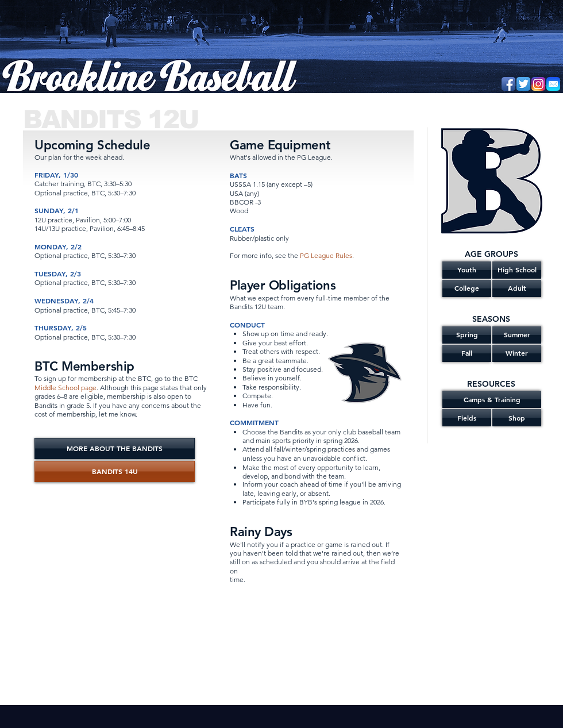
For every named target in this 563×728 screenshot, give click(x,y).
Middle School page (65, 388)
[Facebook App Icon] (508, 84)
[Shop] (517, 418)
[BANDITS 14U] (115, 471)
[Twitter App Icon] (523, 84)
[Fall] (467, 353)
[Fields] (467, 418)
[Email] (553, 84)
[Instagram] (538, 84)
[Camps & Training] (492, 399)
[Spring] (467, 335)
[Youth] (467, 270)
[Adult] (517, 288)
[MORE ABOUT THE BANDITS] (115, 448)
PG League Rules (326, 255)
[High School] (517, 270)
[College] (467, 288)
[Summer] (517, 335)
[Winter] (517, 353)
